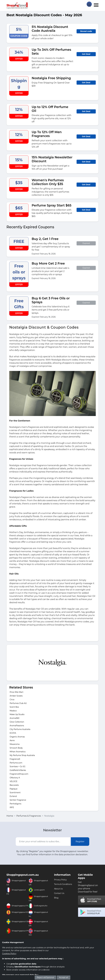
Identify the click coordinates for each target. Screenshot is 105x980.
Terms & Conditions (63, 884)
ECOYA (13, 733)
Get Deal (86, 54)
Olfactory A (15, 778)
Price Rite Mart (16, 692)
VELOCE (13, 781)
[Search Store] (89, 4)
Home (10, 816)
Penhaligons (15, 804)
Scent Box (14, 707)
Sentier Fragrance (18, 800)
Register (80, 841)
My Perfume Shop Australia (22, 755)
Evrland (13, 796)
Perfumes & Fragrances (29, 816)
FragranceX (15, 759)
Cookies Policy (9, 953)
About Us (58, 889)
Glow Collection (17, 722)
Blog (56, 898)
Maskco (13, 711)
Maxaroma (15, 744)
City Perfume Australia (20, 729)
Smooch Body (16, 748)
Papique (14, 789)
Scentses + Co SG (18, 766)
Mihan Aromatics (18, 752)
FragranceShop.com (19, 774)
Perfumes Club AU (18, 703)
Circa (12, 700)
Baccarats (14, 785)
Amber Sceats (16, 696)
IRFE (12, 807)
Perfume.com (16, 763)
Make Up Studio (17, 714)
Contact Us (59, 893)
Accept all (64, 977)
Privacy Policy (60, 880)
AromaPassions (17, 726)
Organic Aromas (17, 737)
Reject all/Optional (45, 977)
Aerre (12, 740)
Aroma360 (14, 718)
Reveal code (86, 31)
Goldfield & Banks (18, 770)
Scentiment (15, 793)
